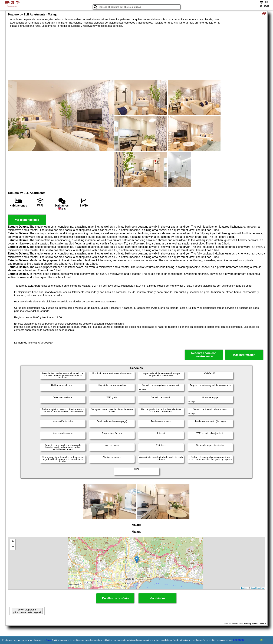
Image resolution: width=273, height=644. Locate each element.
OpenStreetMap (257, 588)
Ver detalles (158, 598)
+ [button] (13, 542)
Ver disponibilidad (27, 220)
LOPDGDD (239, 640)
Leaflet (244, 588)
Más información (244, 355)
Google (49, 640)
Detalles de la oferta (115, 598)
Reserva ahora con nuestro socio (204, 355)
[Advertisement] (136, 54)
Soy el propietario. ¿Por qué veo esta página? (27, 611)
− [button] (13, 547)
